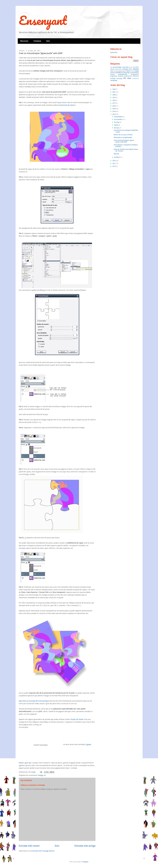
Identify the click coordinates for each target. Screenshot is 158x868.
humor (129, 71)
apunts (131, 67)
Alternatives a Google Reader (123, 137)
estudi (115, 71)
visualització (135, 78)
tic (45, 775)
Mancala (116, 154)
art (134, 67)
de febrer (117, 157)
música (112, 74)
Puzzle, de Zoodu (77, 719)
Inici (48, 41)
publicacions (128, 76)
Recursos (24, 41)
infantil (118, 73)
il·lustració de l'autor (67, 105)
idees (132, 71)
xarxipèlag (114, 80)
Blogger (86, 862)
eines (112, 71)
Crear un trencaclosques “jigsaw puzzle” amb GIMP (124, 141)
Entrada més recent (29, 846)
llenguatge (127, 73)
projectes (121, 76)
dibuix (131, 69)
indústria (113, 73)
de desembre (118, 117)
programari (114, 76)
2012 (114, 161)
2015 (114, 109)
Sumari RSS (114, 52)
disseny (136, 69)
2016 (114, 106)
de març (117, 128)
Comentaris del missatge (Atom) (42, 851)
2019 (114, 97)
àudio (137, 67)
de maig (117, 122)
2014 (114, 111)
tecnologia (119, 78)
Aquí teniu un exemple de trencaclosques (34, 701)
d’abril (116, 125)
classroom (118, 69)
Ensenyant (43, 20)
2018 (114, 100)
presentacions (123, 74)
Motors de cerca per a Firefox (123, 135)
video (129, 78)
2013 (114, 114)
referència (136, 76)
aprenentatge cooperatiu (121, 67)
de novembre (118, 119)
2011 (114, 164)
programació (135, 74)
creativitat (125, 69)
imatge (40, 775)
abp (111, 67)
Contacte (37, 41)
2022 (114, 89)
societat (113, 78)
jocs (122, 73)
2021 (114, 92)
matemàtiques (134, 73)
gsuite (124, 71)
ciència (112, 69)
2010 (114, 166)
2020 (114, 95)
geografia (120, 71)
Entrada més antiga (85, 846)
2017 (114, 103)
